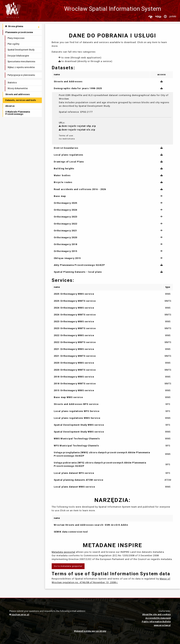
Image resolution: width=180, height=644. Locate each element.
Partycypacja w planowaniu (21, 75)
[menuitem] (22, 26)
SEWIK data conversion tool (71, 532)
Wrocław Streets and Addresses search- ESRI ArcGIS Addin (91, 525)
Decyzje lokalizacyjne (18, 56)
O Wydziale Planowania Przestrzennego (18, 113)
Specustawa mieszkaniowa (21, 61)
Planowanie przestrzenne (19, 32)
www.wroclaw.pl (162, 625)
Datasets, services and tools (21, 100)
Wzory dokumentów (18, 88)
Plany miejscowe (16, 38)
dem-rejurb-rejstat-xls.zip (77, 130)
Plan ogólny (13, 44)
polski (173, 16)
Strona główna (14, 26)
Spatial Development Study (21, 50)
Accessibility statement (158, 618)
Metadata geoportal (63, 552)
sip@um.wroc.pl (19, 615)
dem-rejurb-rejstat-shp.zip (78, 126)
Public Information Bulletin (156, 622)
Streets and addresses (17, 94)
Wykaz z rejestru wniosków (21, 67)
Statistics (12, 83)
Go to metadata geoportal (68, 566)
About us (10, 106)
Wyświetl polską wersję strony (90, 631)
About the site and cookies (156, 614)
